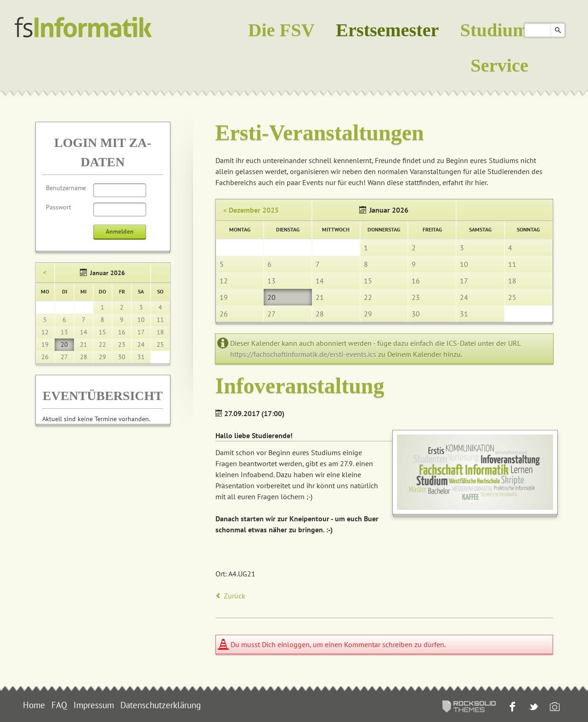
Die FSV (281, 30)
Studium (494, 30)
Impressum (94, 705)
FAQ (59, 705)
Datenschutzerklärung (161, 705)
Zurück (235, 596)
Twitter (533, 708)
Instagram (554, 708)
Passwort (59, 207)
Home (34, 705)
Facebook (512, 708)
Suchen (558, 30)
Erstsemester (387, 30)
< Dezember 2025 (251, 210)
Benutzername (66, 188)
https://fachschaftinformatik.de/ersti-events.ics (303, 354)
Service (499, 65)
